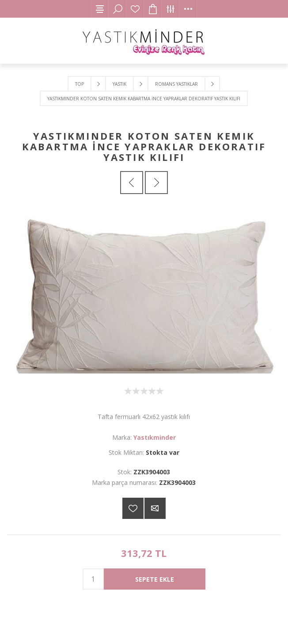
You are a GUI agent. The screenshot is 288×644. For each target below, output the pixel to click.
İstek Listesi (135, 9)
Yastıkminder (155, 437)
